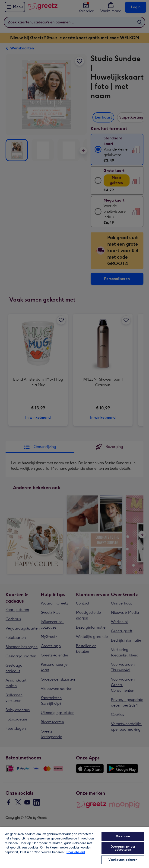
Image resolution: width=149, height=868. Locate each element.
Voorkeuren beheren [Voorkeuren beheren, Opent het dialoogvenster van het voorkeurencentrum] (123, 860)
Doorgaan (123, 836)
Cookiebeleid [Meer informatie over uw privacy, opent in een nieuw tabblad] (76, 852)
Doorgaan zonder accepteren (123, 848)
